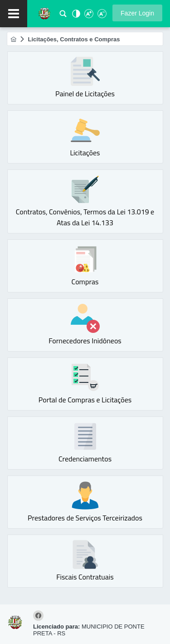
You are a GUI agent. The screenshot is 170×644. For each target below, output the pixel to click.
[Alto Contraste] (75, 16)
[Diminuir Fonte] (101, 16)
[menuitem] (13, 39)
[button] (137, 13)
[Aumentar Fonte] (88, 16)
